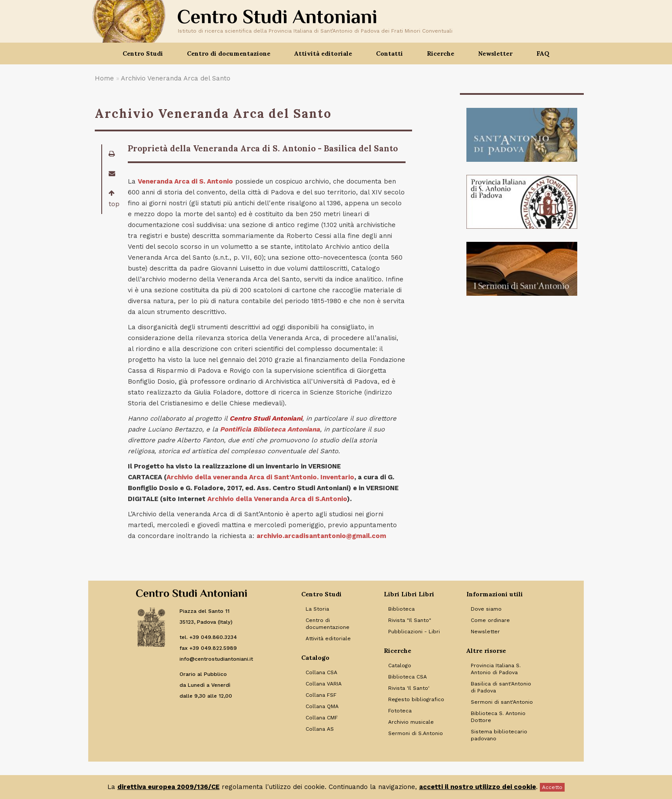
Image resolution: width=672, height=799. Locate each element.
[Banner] (522, 135)
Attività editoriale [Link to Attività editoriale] (328, 639)
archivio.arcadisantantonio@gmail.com (321, 536)
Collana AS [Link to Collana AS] (320, 729)
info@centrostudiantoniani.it (216, 659)
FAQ (543, 53)
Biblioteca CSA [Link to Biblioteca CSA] (408, 677)
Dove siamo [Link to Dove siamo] (486, 609)
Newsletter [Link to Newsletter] (485, 632)
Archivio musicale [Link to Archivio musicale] (411, 722)
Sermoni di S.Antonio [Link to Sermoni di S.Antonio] (416, 733)
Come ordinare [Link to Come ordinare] (490, 620)
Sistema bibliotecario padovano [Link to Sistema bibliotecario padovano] (499, 735)
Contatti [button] (389, 53)
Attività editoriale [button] (323, 53)
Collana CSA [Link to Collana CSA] (321, 672)
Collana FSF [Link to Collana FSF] (321, 695)
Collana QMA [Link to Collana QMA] (322, 706)
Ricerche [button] (441, 53)
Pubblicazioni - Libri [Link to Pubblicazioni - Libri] (414, 632)
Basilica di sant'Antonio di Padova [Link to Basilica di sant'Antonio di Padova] (501, 687)
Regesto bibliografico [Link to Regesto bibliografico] (416, 699)
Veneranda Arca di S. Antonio (185, 181)
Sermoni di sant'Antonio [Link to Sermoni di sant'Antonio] (502, 702)
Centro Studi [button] (143, 53)
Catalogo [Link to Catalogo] (400, 665)
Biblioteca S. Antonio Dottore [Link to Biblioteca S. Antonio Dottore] (498, 717)
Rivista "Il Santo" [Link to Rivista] (410, 620)
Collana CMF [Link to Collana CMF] (322, 718)
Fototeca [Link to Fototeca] (400, 711)
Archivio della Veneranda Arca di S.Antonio (277, 499)
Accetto (552, 787)
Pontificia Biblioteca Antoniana (270, 429)
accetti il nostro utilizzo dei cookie (477, 787)
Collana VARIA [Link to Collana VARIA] (324, 684)
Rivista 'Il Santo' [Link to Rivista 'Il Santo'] (409, 688)
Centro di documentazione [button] (229, 53)
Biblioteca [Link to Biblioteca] (401, 609)
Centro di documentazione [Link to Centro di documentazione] (328, 624)
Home (104, 78)
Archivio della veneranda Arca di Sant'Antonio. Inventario (260, 477)
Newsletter (495, 53)
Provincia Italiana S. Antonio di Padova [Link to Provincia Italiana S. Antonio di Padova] (496, 669)
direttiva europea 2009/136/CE (168, 787)
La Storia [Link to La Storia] (317, 609)
